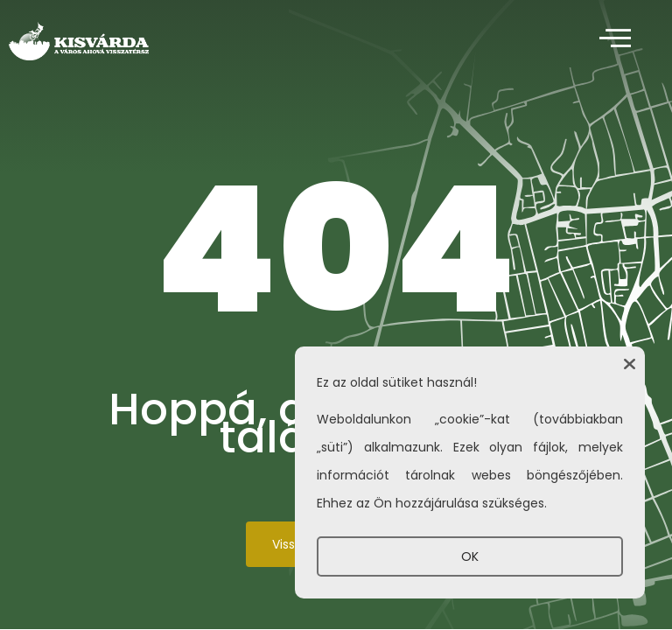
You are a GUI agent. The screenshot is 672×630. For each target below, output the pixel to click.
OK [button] (470, 556)
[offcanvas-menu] (615, 39)
